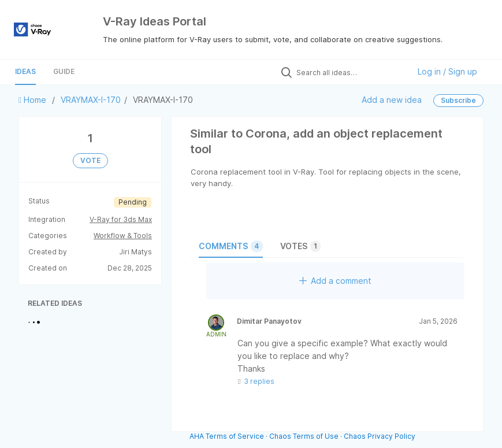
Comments (231, 246)
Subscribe (458, 100)
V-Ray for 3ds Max (121, 219)
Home (34, 100)
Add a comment (335, 281)
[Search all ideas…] (350, 72)
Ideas (25, 71)
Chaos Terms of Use (304, 436)
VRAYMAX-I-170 (91, 100)
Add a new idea (392, 100)
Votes (300, 246)
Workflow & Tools (123, 236)
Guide (64, 71)
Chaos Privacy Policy (380, 436)
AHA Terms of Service (228, 436)
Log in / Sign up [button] (447, 71)
